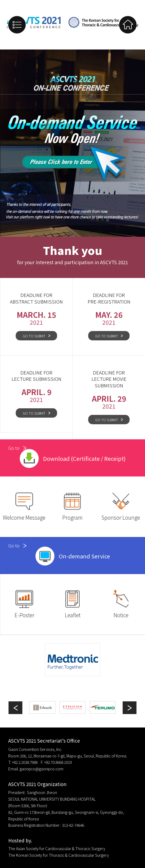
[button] (130, 708)
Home (128, 25)
